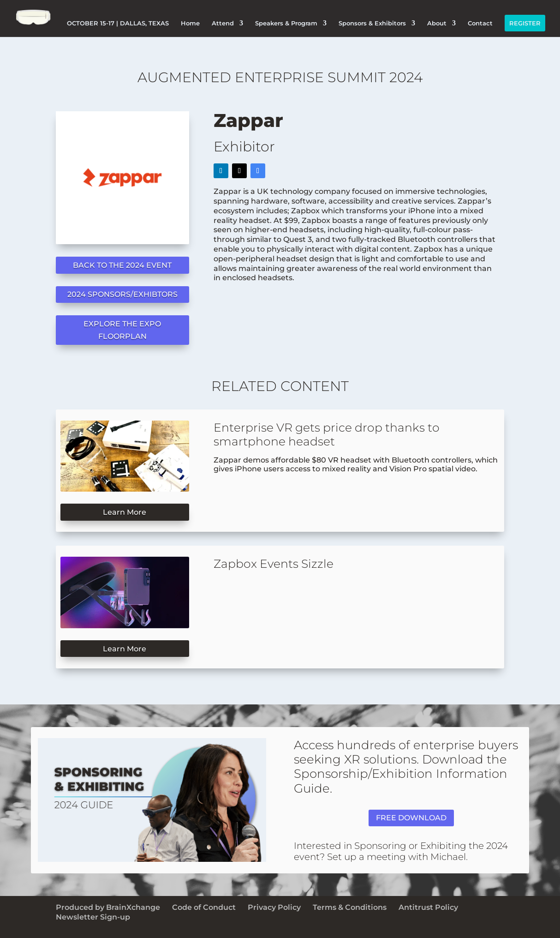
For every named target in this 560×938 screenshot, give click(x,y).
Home (190, 23)
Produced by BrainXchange (108, 907)
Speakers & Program (286, 23)
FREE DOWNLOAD (411, 818)
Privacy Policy (274, 907)
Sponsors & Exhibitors (372, 23)
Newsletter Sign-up (93, 917)
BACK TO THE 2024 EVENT (122, 265)
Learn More (125, 512)
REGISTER (525, 23)
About (437, 23)
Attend (223, 23)
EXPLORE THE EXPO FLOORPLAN (122, 330)
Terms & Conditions (350, 907)
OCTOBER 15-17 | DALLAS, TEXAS (118, 23)
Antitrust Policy (428, 907)
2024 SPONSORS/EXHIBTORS (122, 294)
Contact (480, 23)
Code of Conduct (204, 907)
